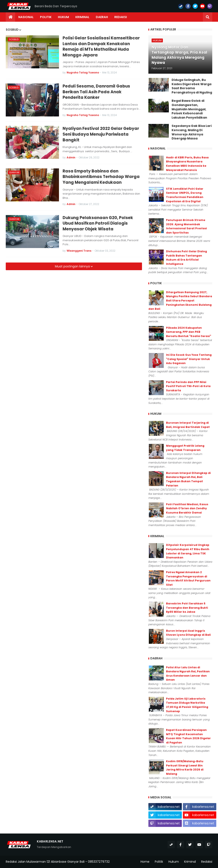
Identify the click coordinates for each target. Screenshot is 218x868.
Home (145, 862)
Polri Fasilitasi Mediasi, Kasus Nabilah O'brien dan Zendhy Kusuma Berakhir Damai (187, 508)
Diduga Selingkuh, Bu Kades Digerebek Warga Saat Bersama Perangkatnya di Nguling (192, 86)
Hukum (174, 862)
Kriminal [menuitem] (82, 17)
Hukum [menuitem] (63, 17)
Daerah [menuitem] (102, 17)
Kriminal (190, 862)
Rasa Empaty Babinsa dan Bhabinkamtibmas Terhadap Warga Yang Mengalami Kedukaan (101, 177)
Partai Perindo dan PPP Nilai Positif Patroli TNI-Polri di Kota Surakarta (188, 386)
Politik (159, 862)
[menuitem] (10, 17)
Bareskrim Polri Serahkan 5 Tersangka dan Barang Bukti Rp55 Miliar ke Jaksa (187, 608)
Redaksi (207, 862)
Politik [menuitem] (46, 17)
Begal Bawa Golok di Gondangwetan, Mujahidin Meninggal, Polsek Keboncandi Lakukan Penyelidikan (189, 109)
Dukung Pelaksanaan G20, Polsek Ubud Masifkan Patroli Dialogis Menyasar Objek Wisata (98, 223)
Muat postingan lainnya (73, 266)
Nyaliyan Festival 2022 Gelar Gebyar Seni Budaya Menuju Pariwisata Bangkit (101, 134)
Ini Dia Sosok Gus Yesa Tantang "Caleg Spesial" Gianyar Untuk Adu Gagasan (189, 359)
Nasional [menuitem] (26, 17)
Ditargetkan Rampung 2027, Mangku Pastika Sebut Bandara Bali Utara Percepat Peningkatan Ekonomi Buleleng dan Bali (180, 301)
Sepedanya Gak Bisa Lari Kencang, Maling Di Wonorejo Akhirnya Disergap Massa (192, 132)
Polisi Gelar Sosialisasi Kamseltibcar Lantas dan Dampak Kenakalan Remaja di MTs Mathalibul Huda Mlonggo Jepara (101, 47)
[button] (208, 17)
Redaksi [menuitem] (121, 17)
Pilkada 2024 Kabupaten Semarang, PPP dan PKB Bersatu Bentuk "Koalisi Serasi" (189, 332)
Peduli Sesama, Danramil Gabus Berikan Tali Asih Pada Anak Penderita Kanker (96, 92)
